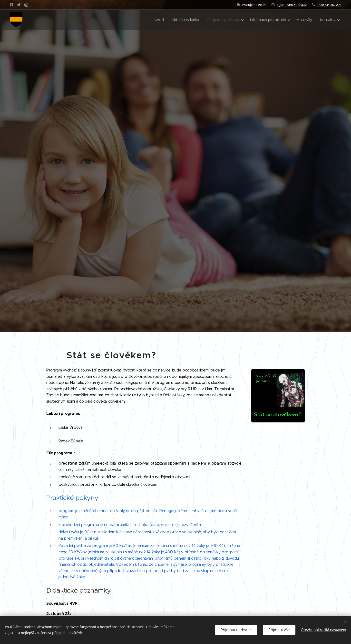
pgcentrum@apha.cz (292, 5)
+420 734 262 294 (329, 5)
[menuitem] (155, 20)
